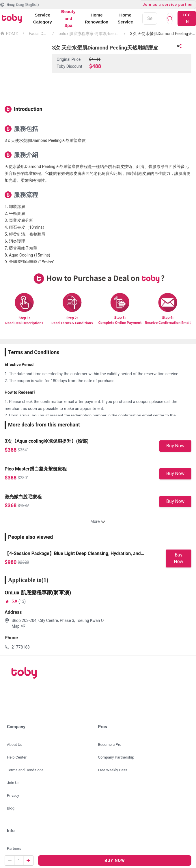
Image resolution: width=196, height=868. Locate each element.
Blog (11, 808)
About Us (15, 745)
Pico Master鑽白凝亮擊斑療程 (36, 469)
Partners (14, 848)
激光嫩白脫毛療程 (23, 497)
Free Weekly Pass (113, 770)
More (98, 521)
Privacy (13, 795)
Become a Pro (110, 745)
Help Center (17, 757)
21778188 (21, 647)
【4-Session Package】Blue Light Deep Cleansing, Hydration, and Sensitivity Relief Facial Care (73, 554)
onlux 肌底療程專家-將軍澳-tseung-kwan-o (89, 34)
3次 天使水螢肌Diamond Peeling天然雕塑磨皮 (163, 34)
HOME (9, 33)
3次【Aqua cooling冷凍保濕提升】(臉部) (47, 441)
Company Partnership (116, 757)
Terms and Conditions (25, 770)
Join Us (13, 783)
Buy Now (175, 446)
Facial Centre (38, 34)
